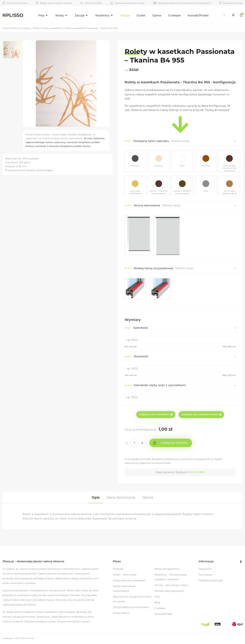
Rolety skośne (121, 613)
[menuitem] (43, 15)
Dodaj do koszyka (174, 443)
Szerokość (136, 328)
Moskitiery (103, 16)
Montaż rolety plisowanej (169, 591)
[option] (13, 50)
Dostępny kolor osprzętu (151, 141)
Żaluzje (80, 16)
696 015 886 (197, 472)
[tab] (96, 497)
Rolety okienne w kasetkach (129, 580)
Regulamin (205, 569)
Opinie (157, 16)
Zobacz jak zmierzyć (156, 414)
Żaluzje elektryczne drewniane (131, 607)
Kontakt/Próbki (198, 16)
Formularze (205, 575)
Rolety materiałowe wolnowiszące (124, 589)
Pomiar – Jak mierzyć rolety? (171, 585)
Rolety (60, 16)
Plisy (41, 16)
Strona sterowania (147, 205)
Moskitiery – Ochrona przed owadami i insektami (171, 577)
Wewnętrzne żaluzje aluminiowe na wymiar (132, 599)
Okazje (125, 16)
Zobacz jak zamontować (201, 414)
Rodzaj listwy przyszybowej (154, 268)
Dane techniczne (121, 497)
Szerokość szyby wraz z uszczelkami (155, 385)
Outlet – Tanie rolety (125, 575)
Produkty (118, 569)
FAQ (157, 597)
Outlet (141, 16)
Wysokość (137, 356)
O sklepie (175, 16)
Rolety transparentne (167, 569)
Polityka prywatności (211, 580)
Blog (157, 602)
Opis (96, 497)
